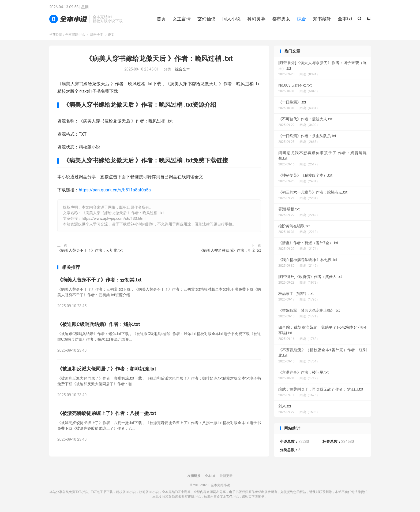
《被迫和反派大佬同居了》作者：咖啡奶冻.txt (107, 369)
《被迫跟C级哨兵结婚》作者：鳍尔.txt (99, 324)
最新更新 (226, 476)
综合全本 (97, 35)
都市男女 (281, 19)
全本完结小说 (68, 19)
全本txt (345, 19)
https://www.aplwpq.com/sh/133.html (114, 218)
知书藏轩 (322, 19)
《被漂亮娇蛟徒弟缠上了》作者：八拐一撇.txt (107, 413)
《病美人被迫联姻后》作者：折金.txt (230, 250)
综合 (302, 19)
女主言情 (182, 19)
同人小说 (231, 19)
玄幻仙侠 (207, 19)
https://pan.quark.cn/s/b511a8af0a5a (115, 190)
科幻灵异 (256, 19)
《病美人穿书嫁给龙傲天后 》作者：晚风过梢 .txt (159, 59)
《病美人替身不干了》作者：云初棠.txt (90, 250)
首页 (161, 19)
